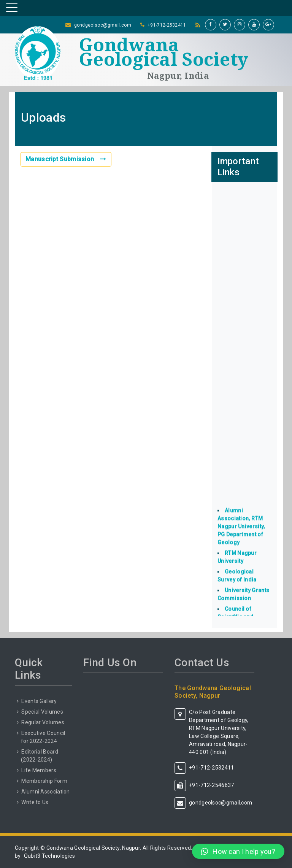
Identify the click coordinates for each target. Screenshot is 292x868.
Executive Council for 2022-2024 (43, 737)
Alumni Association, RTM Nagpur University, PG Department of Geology (241, 531)
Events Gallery (39, 701)
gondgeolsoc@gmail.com (103, 25)
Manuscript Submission (66, 159)
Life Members (39, 770)
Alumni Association (45, 792)
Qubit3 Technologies (50, 856)
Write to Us (35, 802)
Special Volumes (42, 712)
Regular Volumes (43, 722)
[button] (238, 851)
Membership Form (44, 781)
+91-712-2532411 (167, 25)
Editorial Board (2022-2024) (40, 756)
